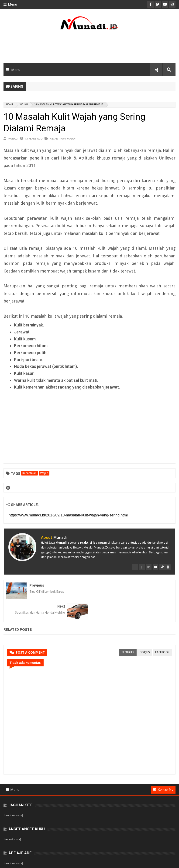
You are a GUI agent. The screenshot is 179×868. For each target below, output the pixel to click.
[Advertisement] (89, 48)
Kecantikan (58, 138)
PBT (173, 861)
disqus (145, 631)
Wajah (24, 105)
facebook (162, 631)
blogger (128, 631)
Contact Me (163, 769)
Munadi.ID (43, 861)
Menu (10, 4)
